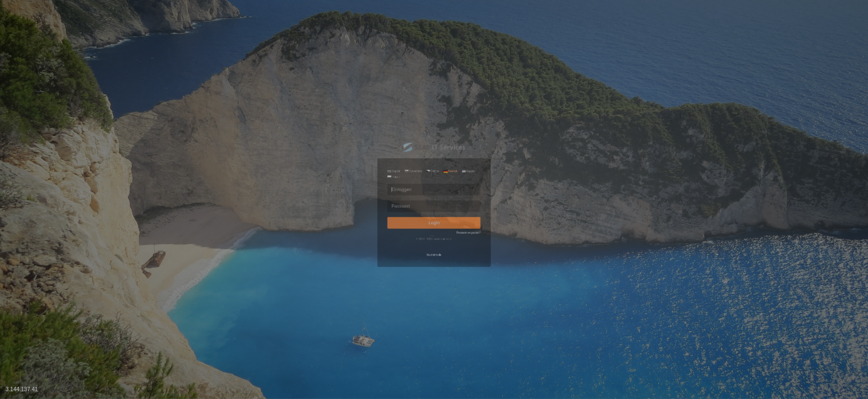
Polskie (345, 134)
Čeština (431, 122)
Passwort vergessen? (510, 257)
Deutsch (470, 122)
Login (434, 235)
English (346, 122)
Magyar (510, 122)
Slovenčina (388, 122)
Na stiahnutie (434, 306)
